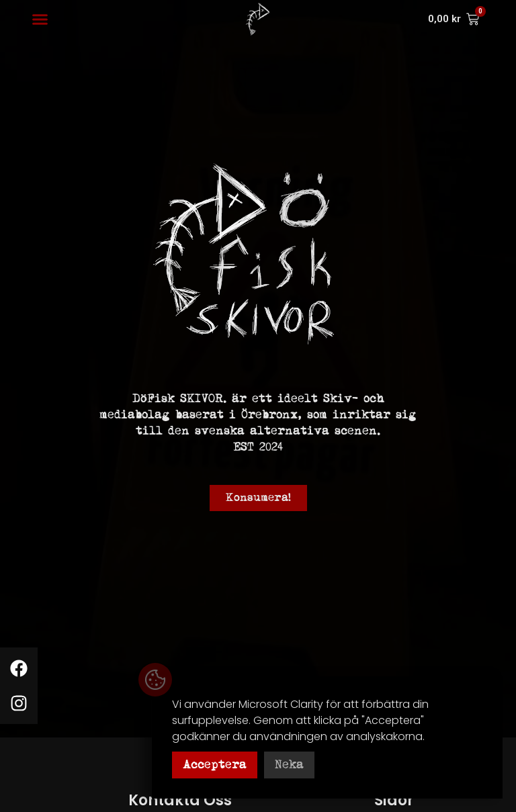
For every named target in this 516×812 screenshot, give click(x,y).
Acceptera (215, 765)
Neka (289, 765)
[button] (40, 19)
